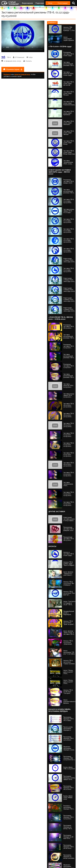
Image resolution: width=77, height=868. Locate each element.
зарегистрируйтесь (22, 74)
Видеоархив (27, 3)
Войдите (7, 74)
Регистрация (63, 3)
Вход (50, 3)
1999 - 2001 (31, 9)
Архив (3, 9)
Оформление (19, 9)
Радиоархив (41, 3)
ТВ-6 (10, 9)
